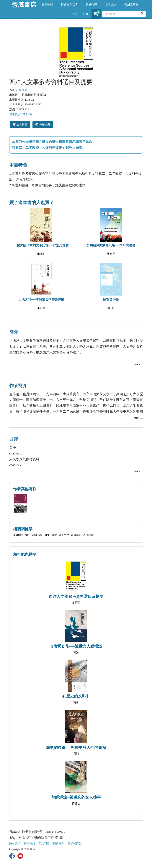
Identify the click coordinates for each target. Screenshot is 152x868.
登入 (75, 14)
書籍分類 (49, 5)
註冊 (86, 14)
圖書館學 (18, 535)
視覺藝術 (76, 535)
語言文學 (64, 535)
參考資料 (37, 535)
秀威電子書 (131, 5)
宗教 (54, 535)
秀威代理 (93, 5)
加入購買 (20, 125)
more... (138, 364)
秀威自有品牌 (71, 5)
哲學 (47, 535)
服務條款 (59, 843)
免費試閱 (43, 125)
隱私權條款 (75, 843)
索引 (28, 535)
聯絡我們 (29, 843)
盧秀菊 (23, 90)
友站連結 (112, 5)
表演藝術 (88, 535)
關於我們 (15, 843)
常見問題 (44, 843)
